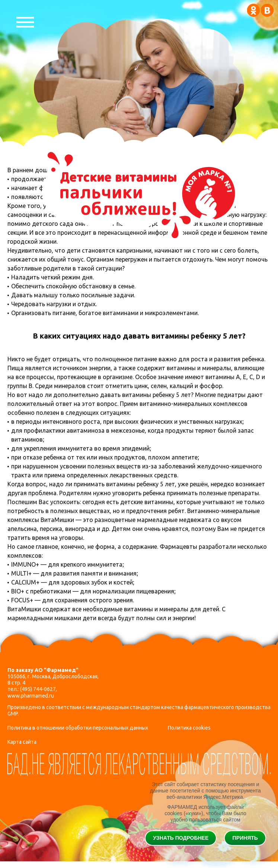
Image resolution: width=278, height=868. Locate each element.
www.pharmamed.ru (31, 696)
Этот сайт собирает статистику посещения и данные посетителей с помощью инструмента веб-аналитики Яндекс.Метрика (205, 791)
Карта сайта (22, 742)
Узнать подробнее (181, 838)
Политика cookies (189, 728)
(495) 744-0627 (38, 689)
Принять (245, 838)
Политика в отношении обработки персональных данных (78, 728)
